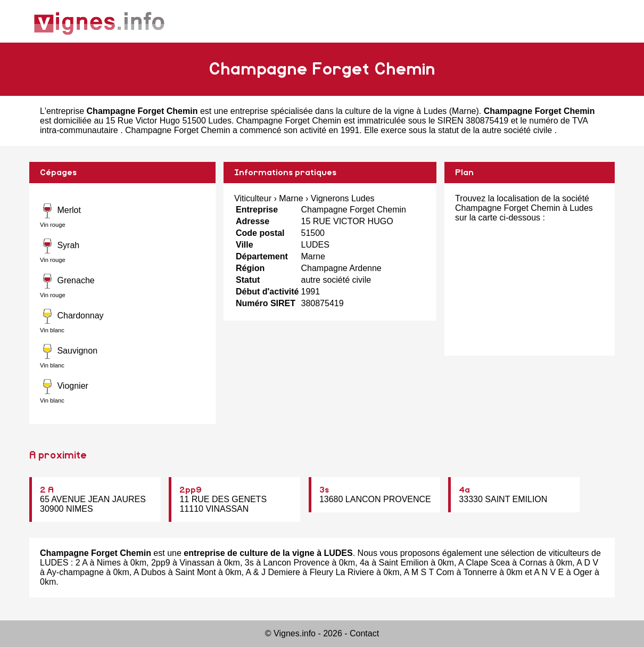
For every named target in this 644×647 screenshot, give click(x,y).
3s (324, 490)
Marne (464, 111)
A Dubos (150, 572)
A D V (587, 563)
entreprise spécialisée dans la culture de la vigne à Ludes (338, 111)
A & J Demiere (273, 572)
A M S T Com (429, 572)
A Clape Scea (484, 563)
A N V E (549, 572)
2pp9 (191, 490)
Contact (364, 633)
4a (464, 490)
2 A (47, 490)
